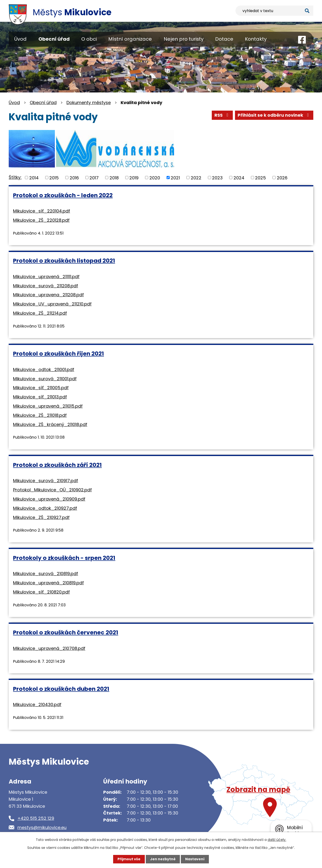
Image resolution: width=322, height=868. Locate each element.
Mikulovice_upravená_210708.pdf (49, 648)
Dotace (224, 39)
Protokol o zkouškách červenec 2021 (66, 632)
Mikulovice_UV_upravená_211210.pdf (52, 304)
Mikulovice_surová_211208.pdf (46, 286)
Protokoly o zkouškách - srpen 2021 (64, 558)
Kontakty (256, 39)
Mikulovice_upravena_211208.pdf (48, 295)
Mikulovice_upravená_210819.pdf (48, 583)
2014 (34, 178)
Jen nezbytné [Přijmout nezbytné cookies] (163, 859)
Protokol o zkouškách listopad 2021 (64, 261)
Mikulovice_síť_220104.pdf (42, 211)
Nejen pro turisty (184, 39)
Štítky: (15, 177)
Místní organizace (130, 39)
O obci (89, 39)
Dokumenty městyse (89, 103)
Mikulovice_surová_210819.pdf (46, 574)
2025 (260, 178)
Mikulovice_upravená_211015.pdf (48, 406)
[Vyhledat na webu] (274, 11)
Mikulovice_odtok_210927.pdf (45, 508)
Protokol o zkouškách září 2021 (57, 465)
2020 (155, 178)
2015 (54, 178)
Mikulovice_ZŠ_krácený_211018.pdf (50, 424)
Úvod (20, 39)
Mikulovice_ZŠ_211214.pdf (40, 313)
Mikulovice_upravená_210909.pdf (49, 499)
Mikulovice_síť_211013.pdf (40, 397)
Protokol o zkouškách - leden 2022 (63, 195)
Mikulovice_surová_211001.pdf (45, 379)
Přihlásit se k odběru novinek (274, 115)
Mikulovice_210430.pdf (37, 704)
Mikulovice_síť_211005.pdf (41, 388)
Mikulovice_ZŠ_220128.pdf (41, 220)
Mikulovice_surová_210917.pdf (46, 481)
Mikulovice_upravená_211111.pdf (46, 277)
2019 (134, 178)
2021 (175, 178)
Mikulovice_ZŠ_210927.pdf (41, 517)
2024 (239, 178)
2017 (94, 178)
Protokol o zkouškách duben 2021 (61, 689)
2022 (196, 178)
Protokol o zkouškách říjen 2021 (59, 354)
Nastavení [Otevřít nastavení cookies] (195, 859)
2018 (114, 178)
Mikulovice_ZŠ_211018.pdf (40, 415)
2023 (217, 178)
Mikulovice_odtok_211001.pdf (44, 369)
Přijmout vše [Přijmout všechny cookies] (129, 859)
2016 (74, 178)
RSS (222, 115)
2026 (282, 178)
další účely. (277, 840)
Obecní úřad (54, 39)
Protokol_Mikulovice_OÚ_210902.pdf (52, 490)
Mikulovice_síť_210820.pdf (41, 592)
